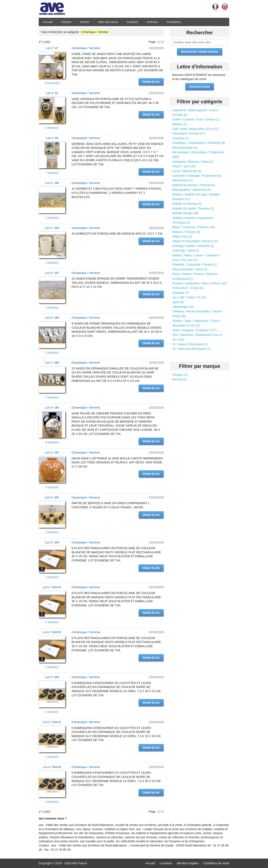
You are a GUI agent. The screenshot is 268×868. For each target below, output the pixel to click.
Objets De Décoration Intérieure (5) (195, 241)
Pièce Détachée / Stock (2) (190, 269)
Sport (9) (178, 302)
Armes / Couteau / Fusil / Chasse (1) (196, 119)
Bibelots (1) (180, 124)
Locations (166, 863)
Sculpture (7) (181, 293)
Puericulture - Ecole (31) (188, 288)
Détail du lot (151, 82)
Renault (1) (180, 379)
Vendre (84, 22)
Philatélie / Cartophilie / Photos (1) (195, 265)
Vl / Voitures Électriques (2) (190, 344)
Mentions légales (188, 863)
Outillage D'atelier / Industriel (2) (193, 246)
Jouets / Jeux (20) (184, 166)
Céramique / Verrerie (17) (189, 133)
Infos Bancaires (108, 22)
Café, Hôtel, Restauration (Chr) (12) (196, 129)
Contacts (132, 22)
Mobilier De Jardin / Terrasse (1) (193, 208)
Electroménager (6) (185, 148)
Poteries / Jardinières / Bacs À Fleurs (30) (199, 283)
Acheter (66, 22)
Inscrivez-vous (200, 87)
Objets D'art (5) (182, 236)
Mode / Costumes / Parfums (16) (193, 227)
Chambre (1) (181, 138)
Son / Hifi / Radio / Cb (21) (189, 297)
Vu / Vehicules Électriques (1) (191, 349)
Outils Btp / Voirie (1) (186, 251)
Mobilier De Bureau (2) (187, 204)
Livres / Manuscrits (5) (187, 171)
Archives (152, 22)
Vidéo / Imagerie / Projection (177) (195, 330)
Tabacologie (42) (183, 307)
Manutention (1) (183, 180)
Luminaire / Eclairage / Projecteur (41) (197, 176)
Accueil (48, 22)
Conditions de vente (216, 863)
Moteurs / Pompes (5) (186, 232)
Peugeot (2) (180, 375)
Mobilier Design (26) (185, 213)
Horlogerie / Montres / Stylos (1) (193, 162)
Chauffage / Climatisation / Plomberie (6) (199, 143)
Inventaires (174, 22)
